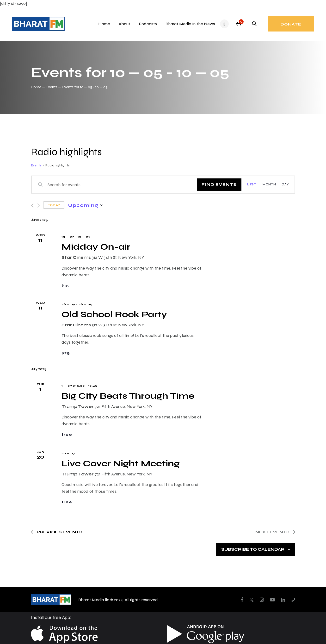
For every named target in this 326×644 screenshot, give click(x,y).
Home (36, 87)
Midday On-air (96, 247)
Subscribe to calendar (253, 549)
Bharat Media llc (94, 600)
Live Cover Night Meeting (121, 463)
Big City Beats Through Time (128, 396)
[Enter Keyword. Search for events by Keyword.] (117, 185)
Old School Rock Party (114, 314)
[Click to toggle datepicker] (86, 205)
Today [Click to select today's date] (54, 205)
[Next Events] (39, 205)
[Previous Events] (32, 205)
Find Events (219, 184)
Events (52, 87)
